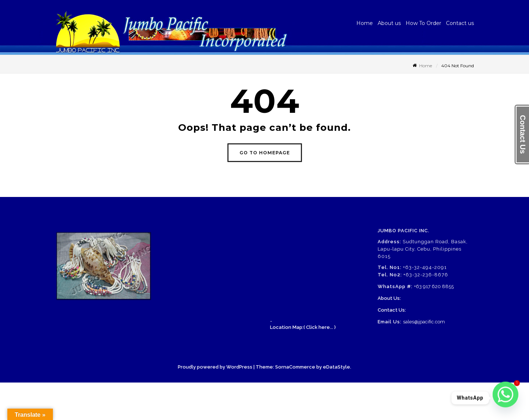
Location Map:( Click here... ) (303, 327)
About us (389, 23)
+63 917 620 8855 (434, 286)
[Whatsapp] (505, 398)
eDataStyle (337, 367)
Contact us (460, 23)
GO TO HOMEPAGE (265, 153)
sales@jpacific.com (424, 322)
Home (365, 23)
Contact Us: (392, 310)
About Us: (389, 298)
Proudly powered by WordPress (215, 367)
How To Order (423, 23)
